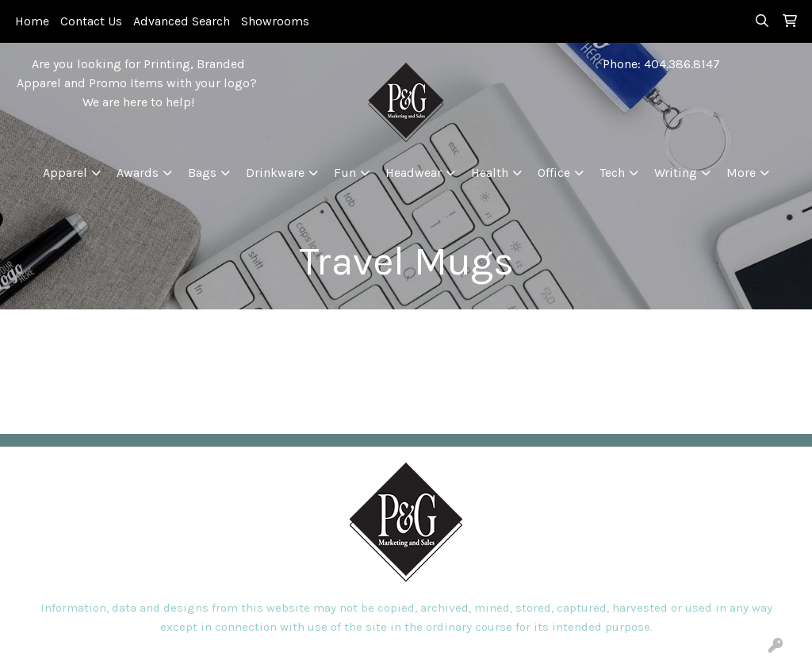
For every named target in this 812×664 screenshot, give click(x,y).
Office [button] (554, 173)
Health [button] (490, 173)
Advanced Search (182, 21)
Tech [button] (612, 173)
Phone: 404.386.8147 (661, 64)
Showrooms (275, 21)
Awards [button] (138, 173)
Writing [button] (676, 173)
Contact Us (91, 21)
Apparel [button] (65, 173)
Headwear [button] (414, 173)
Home (32, 21)
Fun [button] (345, 173)
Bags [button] (202, 173)
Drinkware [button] (275, 173)
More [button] (741, 173)
